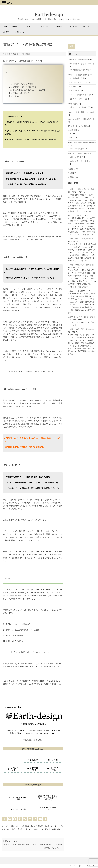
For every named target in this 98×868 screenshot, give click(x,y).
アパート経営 (44, 26)
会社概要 (6, 32)
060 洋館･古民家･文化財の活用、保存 (82, 119)
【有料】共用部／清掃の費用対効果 (81, 265)
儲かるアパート (53, 826)
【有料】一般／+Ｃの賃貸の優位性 (81, 239)
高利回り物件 (56, 829)
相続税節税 (11, 829)
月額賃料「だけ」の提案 (23, 84)
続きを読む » (88, 211)
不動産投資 (42, 826)
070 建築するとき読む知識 (78, 126)
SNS (71, 133)
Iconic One (70, 866)
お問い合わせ (20, 32)
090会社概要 (73, 130)
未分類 (70, 173)
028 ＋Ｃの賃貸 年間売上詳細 (80, 95)
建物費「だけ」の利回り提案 (25, 87)
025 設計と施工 (75, 91)
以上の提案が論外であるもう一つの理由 (29, 90)
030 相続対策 (73, 104)
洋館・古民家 (73, 26)
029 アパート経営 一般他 (79, 99)
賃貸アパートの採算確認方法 (22, 826)
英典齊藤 (13, 54)
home (5, 26)
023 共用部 (73, 86)
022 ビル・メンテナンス (78, 82)
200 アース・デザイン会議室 (79, 154)
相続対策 (59, 26)
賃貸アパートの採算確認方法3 (17, 844)
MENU (10, 3)
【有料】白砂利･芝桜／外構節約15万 (82, 329)
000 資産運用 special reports (78, 60)
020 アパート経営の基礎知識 (79, 75)
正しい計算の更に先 (21, 93)
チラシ (72, 138)
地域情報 (71, 169)
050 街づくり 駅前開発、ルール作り (81, 112)
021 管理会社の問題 (77, 78)
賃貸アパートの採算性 (42, 829)
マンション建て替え (77, 149)
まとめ (16, 96)
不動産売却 (16, 26)
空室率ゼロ (28, 829)
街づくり (30, 26)
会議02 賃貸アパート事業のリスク (82, 161)
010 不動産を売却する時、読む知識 (81, 64)
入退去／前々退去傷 (75, 291)
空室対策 (19, 829)
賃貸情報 (71, 177)
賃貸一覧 (86, 26)
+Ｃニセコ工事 (73, 215)
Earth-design (49, 14)
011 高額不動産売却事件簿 (79, 70)
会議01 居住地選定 (76, 157)
